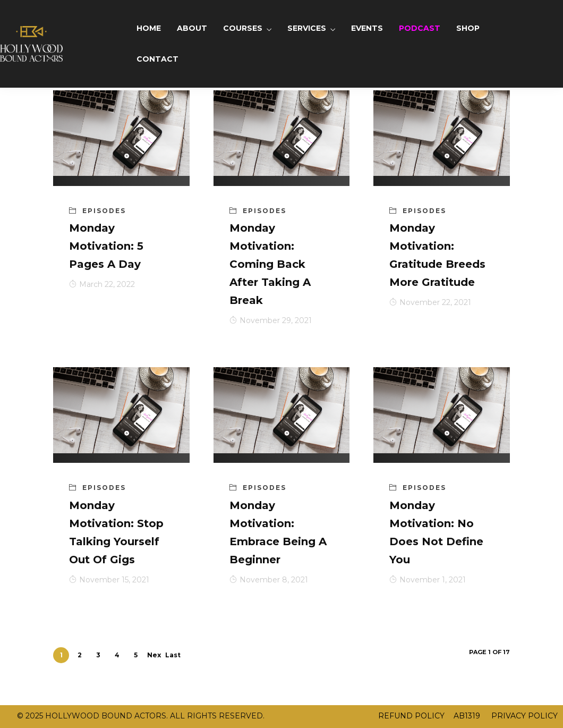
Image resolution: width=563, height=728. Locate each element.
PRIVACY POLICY (523, 716)
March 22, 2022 (102, 284)
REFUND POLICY (411, 716)
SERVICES (307, 28)
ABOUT (192, 28)
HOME (149, 28)
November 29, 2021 (271, 320)
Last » (173, 657)
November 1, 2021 (428, 580)
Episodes (104, 211)
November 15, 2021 (109, 580)
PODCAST (420, 28)
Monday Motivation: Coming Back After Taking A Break (270, 264)
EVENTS (367, 28)
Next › (154, 657)
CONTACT (157, 59)
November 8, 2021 (269, 580)
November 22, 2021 (430, 302)
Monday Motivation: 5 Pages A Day (106, 246)
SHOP (468, 28)
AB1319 (467, 716)
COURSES (243, 28)
